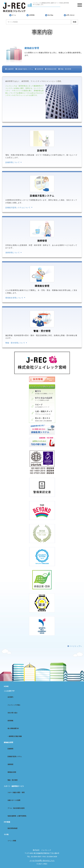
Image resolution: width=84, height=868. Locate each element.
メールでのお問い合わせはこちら (42, 861)
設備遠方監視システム (25, 69)
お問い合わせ (70, 15)
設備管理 (11, 69)
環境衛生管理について (14, 298)
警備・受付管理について (15, 343)
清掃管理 (40, 69)
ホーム (14, 15)
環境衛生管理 (52, 69)
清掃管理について (13, 253)
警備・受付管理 (66, 69)
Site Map (50, 15)
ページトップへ (76, 646)
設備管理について (13, 162)
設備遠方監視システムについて (18, 208)
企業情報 (32, 15)
